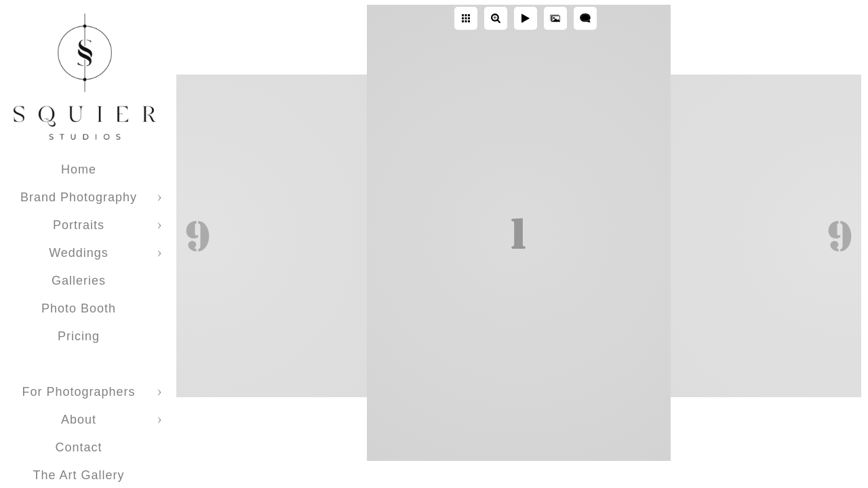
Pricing (79, 336)
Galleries (79, 281)
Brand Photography (79, 197)
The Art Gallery (78, 475)
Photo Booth (79, 308)
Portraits (79, 225)
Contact (78, 447)
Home (79, 169)
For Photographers (78, 392)
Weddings (79, 253)
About (79, 420)
